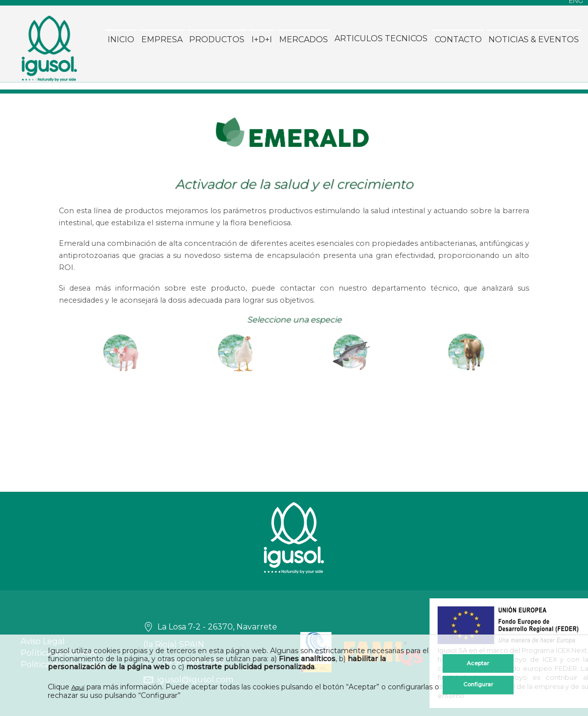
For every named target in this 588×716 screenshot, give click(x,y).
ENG (576, 5)
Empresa (56, 109)
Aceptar (478, 659)
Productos (112, 109)
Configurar (478, 686)
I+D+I (157, 109)
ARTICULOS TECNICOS (276, 109)
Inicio (16, 109)
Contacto (353, 109)
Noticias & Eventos (429, 109)
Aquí (79, 687)
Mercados (198, 109)
